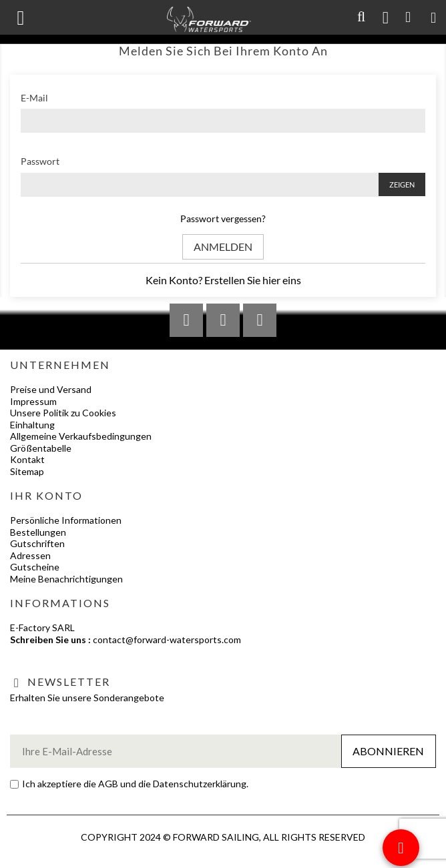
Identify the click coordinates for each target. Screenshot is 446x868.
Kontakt (27, 459)
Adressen (30, 555)
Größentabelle (41, 448)
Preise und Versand (51, 389)
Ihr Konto (46, 495)
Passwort (40, 161)
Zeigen (402, 184)
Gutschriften (37, 543)
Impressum (33, 401)
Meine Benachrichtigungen (66, 579)
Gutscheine (35, 567)
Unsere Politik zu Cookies (63, 413)
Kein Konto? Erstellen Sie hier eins (223, 280)
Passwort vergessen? (223, 219)
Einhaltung (32, 425)
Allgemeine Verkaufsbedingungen (81, 436)
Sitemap (27, 471)
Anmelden (223, 247)
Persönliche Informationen (66, 520)
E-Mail (34, 98)
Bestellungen (38, 532)
